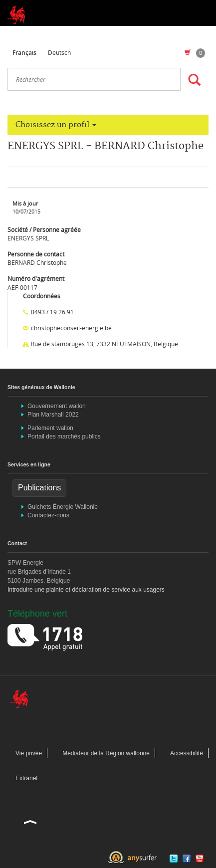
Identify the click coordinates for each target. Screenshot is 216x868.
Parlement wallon (50, 428)
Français (24, 53)
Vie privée (29, 753)
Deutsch (59, 52)
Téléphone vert (37, 614)
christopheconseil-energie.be (71, 328)
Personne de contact (36, 254)
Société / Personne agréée (44, 229)
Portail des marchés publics (64, 436)
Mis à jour (25, 204)
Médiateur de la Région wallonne (106, 753)
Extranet (27, 778)
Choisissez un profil (56, 125)
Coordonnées (42, 296)
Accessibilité (187, 753)
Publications (39, 488)
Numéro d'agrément (36, 278)
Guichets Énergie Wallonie (63, 507)
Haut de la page (30, 822)
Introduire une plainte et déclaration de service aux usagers (86, 590)
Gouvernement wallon (57, 406)
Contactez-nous (48, 515)
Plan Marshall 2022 (53, 415)
